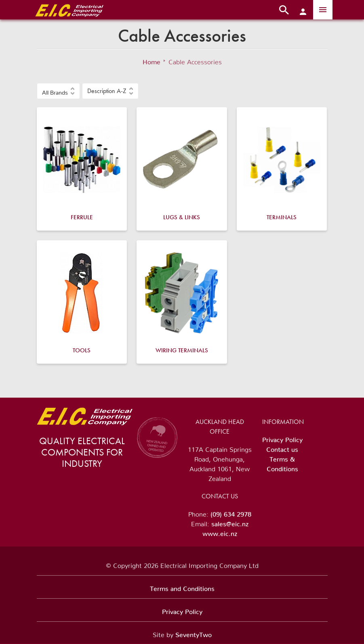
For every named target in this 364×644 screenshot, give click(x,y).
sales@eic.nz (230, 522)
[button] (58, 91)
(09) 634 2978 (231, 513)
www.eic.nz (220, 532)
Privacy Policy (282, 438)
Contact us (282, 448)
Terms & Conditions (282, 462)
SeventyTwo (194, 633)
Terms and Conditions (182, 587)
